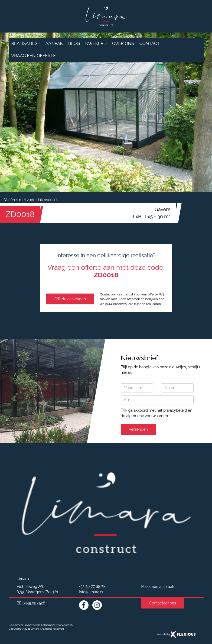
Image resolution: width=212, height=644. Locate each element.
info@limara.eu (92, 592)
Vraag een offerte (34, 56)
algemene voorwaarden (147, 416)
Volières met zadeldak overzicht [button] (32, 200)
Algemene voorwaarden (58, 625)
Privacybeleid (32, 625)
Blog (74, 44)
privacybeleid (175, 410)
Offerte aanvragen (70, 299)
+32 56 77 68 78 (92, 587)
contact (150, 44)
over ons (123, 44)
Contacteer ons (163, 603)
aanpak (54, 44)
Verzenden (138, 429)
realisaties (26, 44)
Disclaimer (15, 625)
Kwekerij (96, 44)
